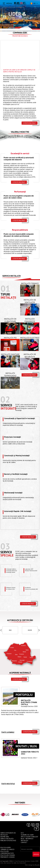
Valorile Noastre (20, 132)
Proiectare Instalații (12, 437)
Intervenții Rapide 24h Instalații (18, 511)
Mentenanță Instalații (13, 493)
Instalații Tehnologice (10, 374)
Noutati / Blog (26, 746)
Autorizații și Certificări (20, 620)
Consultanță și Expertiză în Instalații (20, 419)
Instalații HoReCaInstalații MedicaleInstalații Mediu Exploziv (12, 571)
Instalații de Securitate (30, 355)
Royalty (37, 865)
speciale (7, 555)
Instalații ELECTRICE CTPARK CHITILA (29, 702)
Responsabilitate (20, 230)
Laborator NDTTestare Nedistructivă (31, 570)
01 (5, 288)
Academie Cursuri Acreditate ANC (31, 588)
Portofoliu (24, 695)
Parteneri (20, 803)
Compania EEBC (20, 33)
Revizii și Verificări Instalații (16, 474)
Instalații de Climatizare (10, 320)
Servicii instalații (11, 276)
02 (5, 399)
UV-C (22, 833)
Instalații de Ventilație (30, 301)
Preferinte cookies (8, 857)
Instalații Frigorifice (30, 320)
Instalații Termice (30, 283)
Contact (24, 842)
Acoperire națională (20, 673)
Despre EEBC (5, 837)
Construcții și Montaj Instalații (17, 456)
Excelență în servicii (20, 154)
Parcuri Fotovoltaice (8, 841)
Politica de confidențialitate (7, 852)
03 (5, 546)
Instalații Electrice (30, 338)
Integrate (8, 408)
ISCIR (30, 630)
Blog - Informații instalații (27, 840)
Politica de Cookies (8, 855)
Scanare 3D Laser (27, 835)
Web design (29, 865)
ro (33, 3)
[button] (1, 630)
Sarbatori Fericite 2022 (30, 753)
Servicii (6, 405)
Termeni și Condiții (7, 849)
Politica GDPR (5, 848)
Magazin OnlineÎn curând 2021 (11, 588)
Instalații (8, 297)
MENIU (9, 3)
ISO (10, 630)
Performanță (20, 192)
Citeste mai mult (29, 123)
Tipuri (5, 294)
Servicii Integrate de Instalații (8, 834)
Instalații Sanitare (10, 354)
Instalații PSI (10, 338)
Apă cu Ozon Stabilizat (29, 837)
